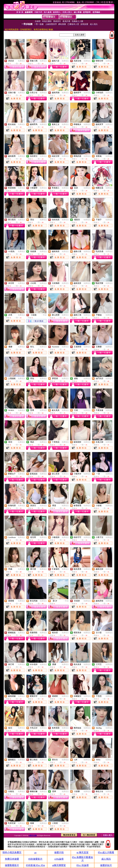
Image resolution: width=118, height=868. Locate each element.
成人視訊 (106, 859)
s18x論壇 (59, 859)
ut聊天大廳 (33, 835)
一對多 (44, 315)
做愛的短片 (106, 865)
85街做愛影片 (35, 859)
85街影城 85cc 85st (35, 865)
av (35, 853)
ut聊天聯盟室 (59, 865)
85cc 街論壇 (82, 865)
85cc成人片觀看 (106, 852)
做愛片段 (59, 852)
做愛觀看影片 (12, 865)
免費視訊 (21, 61)
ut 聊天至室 (82, 852)
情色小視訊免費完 (12, 852)
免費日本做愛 (12, 859)
